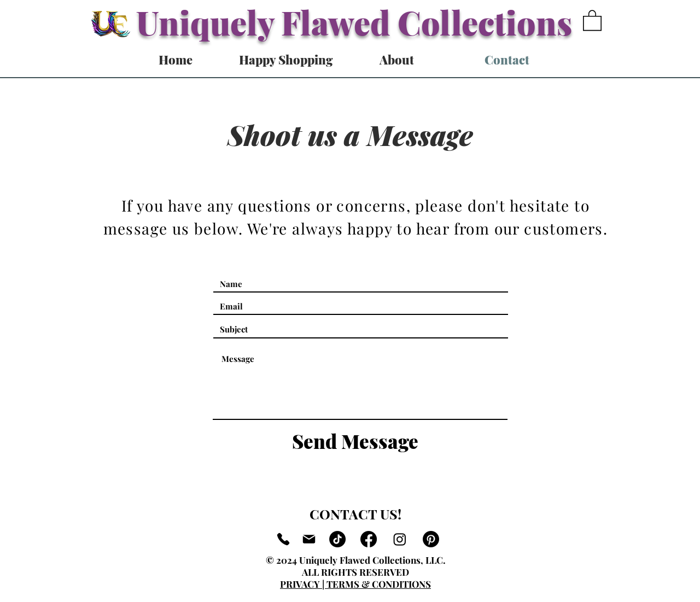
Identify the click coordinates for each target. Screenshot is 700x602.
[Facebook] (369, 539)
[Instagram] (400, 539)
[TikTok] (337, 539)
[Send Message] (355, 441)
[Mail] (309, 539)
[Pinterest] (431, 539)
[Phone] (283, 539)
